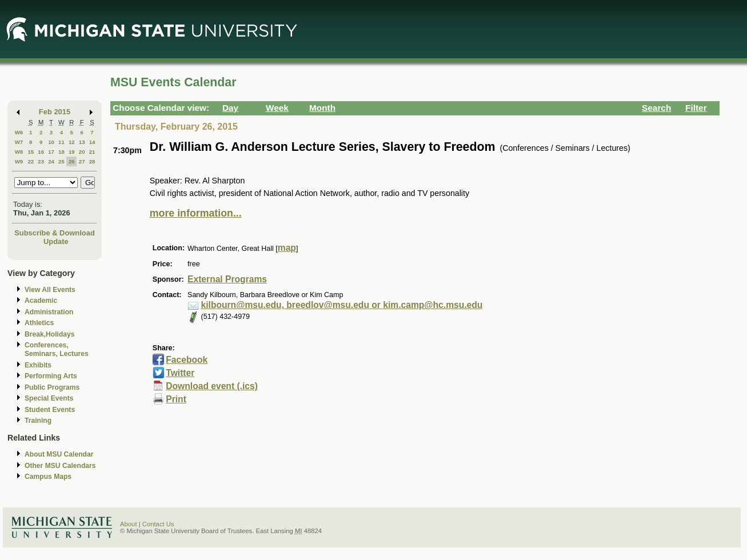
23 (41, 161)
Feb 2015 (55, 112)
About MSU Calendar (59, 454)
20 (82, 152)
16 (41, 152)
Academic (41, 301)
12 (72, 142)
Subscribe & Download (55, 233)
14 (92, 142)
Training (38, 421)
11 (61, 142)
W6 (19, 132)
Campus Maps (48, 477)
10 (51, 142)
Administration (49, 312)
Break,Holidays (50, 334)
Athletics (39, 323)
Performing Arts (51, 376)
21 (92, 152)
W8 (19, 152)
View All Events (50, 290)
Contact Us (158, 524)
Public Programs (52, 387)
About (129, 524)
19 (72, 152)
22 (31, 161)
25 (61, 161)
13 (82, 142)
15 (31, 152)
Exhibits (38, 365)
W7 (19, 142)
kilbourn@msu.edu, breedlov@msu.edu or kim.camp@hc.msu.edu (342, 305)
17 (51, 152)
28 (92, 161)
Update (56, 241)
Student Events (50, 410)
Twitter (180, 373)
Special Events (49, 398)
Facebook (187, 360)
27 (82, 161)
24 (51, 161)
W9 (19, 161)
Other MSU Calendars (60, 466)
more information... (196, 213)
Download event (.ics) (212, 386)
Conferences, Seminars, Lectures (57, 349)
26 (72, 161)
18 (61, 152)
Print (176, 399)
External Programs (227, 279)
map (287, 248)
